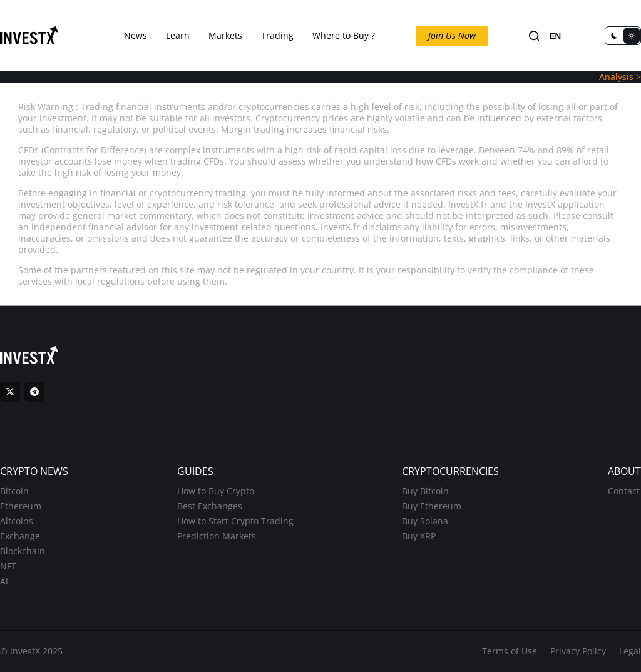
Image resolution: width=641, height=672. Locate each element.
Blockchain (23, 551)
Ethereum (21, 506)
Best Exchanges (210, 506)
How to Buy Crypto (216, 491)
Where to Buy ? (344, 35)
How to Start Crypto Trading (235, 521)
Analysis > (620, 77)
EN (556, 36)
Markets (225, 35)
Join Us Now (452, 35)
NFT (8, 566)
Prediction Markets (217, 536)
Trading (277, 35)
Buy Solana (425, 521)
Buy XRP (419, 536)
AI (4, 581)
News (136, 35)
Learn (178, 35)
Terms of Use (510, 651)
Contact (624, 491)
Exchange (20, 536)
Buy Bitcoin (425, 491)
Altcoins (17, 521)
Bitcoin (14, 491)
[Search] (534, 36)
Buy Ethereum (432, 506)
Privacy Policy (578, 651)
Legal (630, 651)
